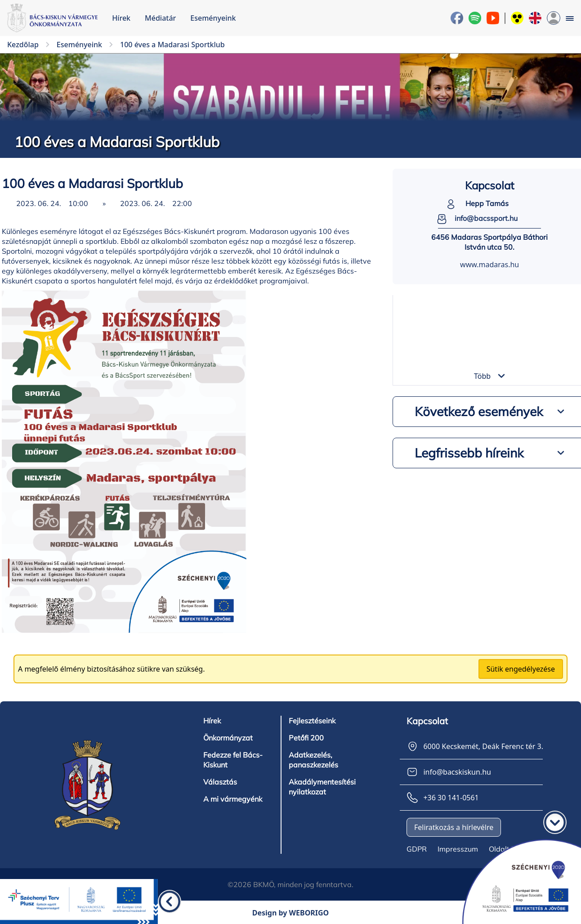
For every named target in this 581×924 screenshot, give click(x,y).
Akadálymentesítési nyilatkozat (322, 787)
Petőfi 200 (306, 738)
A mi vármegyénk (233, 799)
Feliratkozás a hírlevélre (454, 827)
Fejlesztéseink (312, 721)
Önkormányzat (228, 738)
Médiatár (160, 18)
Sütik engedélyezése (521, 669)
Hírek (121, 18)
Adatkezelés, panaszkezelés (313, 760)
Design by (291, 913)
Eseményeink (213, 18)
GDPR (417, 849)
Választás (220, 782)
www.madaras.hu (489, 265)
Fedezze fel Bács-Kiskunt (233, 760)
